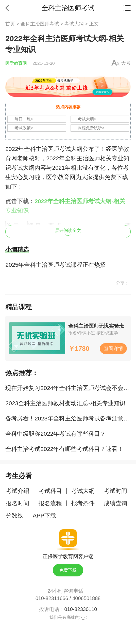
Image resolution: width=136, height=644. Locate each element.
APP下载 (44, 515)
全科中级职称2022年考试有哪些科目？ (56, 434)
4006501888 (86, 598)
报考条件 (83, 503)
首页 (10, 24)
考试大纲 (74, 24)
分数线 (15, 515)
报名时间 (18, 503)
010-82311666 (52, 598)
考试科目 (50, 491)
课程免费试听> (91, 128)
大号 (126, 63)
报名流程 (50, 503)
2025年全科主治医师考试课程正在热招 (56, 265)
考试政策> (24, 128)
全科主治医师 (82, 158)
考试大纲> (87, 119)
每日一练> (24, 119)
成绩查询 (115, 503)
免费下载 (68, 570)
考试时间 (115, 491)
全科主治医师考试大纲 (53, 149)
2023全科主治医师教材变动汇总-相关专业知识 (65, 403)
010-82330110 (81, 609)
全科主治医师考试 (40, 24)
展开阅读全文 (68, 232)
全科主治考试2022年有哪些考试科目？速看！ (64, 449)
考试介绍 (18, 491)
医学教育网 (16, 63)
